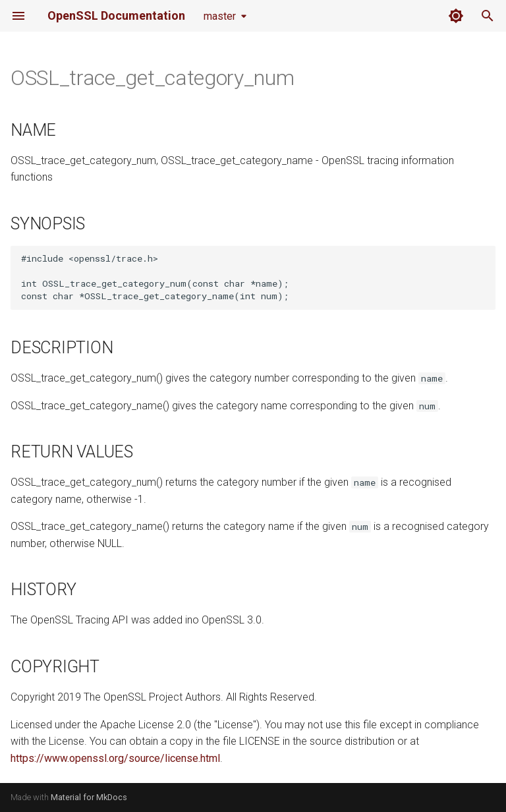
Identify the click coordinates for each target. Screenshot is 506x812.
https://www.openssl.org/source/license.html (115, 758)
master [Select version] (220, 16)
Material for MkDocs (89, 797)
